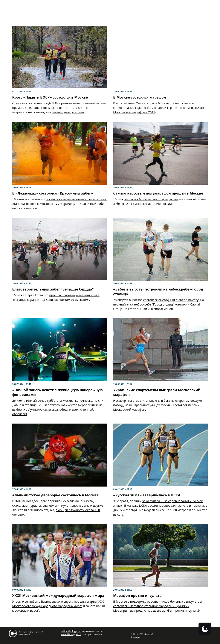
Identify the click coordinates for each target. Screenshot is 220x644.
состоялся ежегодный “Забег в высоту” (171, 300)
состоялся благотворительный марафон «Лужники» (151, 606)
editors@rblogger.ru (71, 631)
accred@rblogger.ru (71, 634)
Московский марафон (129, 410)
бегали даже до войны (68, 112)
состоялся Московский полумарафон (151, 199)
